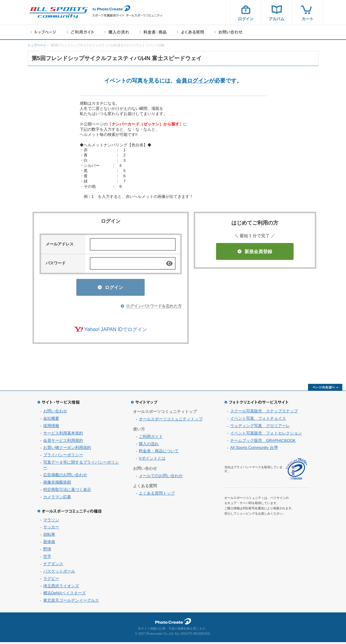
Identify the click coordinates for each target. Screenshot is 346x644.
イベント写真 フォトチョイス (258, 420)
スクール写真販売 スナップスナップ (264, 413)
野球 (47, 551)
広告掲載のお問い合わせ (65, 477)
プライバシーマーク (296, 471)
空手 (47, 558)
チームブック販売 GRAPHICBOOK (263, 442)
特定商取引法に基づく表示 (67, 491)
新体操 (49, 544)
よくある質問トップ (157, 495)
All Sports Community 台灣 (254, 449)
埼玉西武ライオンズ (61, 588)
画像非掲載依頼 (57, 484)
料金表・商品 (153, 32)
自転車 (49, 536)
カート (308, 12)
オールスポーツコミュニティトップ (171, 421)
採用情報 (51, 428)
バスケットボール (59, 573)
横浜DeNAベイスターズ (65, 595)
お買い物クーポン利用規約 (67, 449)
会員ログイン (192, 81)
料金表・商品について (159, 453)
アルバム (277, 12)
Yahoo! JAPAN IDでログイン (116, 331)
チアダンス (53, 566)
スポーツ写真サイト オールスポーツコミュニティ (58, 13)
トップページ (43, 32)
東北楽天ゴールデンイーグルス (71, 602)
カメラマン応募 (57, 499)
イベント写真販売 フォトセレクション (266, 435)
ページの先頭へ (325, 389)
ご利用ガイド (80, 32)
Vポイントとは (152, 460)
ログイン (246, 12)
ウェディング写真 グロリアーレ (260, 428)
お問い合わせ (228, 32)
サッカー (51, 529)
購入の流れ (117, 32)
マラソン (51, 522)
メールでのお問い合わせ (161, 478)
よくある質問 (190, 32)
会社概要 (51, 420)
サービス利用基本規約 (63, 435)
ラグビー (51, 580)
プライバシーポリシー (63, 457)
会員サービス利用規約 (63, 442)
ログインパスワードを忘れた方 (154, 308)
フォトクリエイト (173, 623)
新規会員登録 (255, 251)
